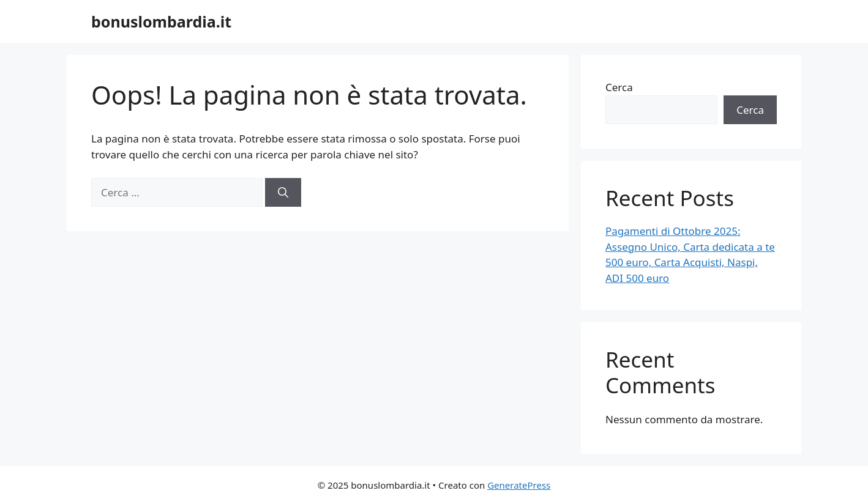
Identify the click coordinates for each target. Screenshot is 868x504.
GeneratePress (519, 485)
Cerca (619, 87)
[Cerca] (283, 193)
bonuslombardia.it (161, 21)
